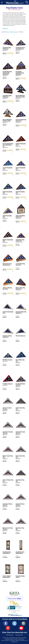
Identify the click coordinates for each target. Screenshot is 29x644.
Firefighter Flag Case (8, 384)
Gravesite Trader (19, 635)
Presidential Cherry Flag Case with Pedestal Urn (7, 73)
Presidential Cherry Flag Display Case (20, 48)
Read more (5, 28)
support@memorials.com (9, 639)
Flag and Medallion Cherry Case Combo (20, 96)
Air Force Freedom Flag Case (7, 409)
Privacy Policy (12, 640)
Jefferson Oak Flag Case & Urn (7, 288)
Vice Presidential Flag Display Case (21, 120)
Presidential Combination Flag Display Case (20, 73)
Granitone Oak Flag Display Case (7, 336)
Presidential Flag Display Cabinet (7, 553)
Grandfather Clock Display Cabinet (20, 553)
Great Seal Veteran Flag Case (20, 505)
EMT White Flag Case (8, 360)
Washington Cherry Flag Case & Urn (7, 264)
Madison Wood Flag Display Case (20, 288)
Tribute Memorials (10, 635)
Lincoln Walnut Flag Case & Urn (20, 264)
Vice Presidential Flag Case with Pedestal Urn (8, 145)
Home (8, 32)
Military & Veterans (14, 32)
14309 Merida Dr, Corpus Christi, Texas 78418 (17, 638)
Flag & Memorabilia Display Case (7, 96)
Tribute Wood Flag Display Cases (20, 240)
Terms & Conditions (5, 640)
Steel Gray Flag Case (20, 336)
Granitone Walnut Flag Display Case (21, 312)
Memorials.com (5, 638)
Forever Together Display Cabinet (7, 577)
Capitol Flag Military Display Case (20, 216)
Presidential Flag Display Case (7, 48)
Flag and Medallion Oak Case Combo (7, 120)
